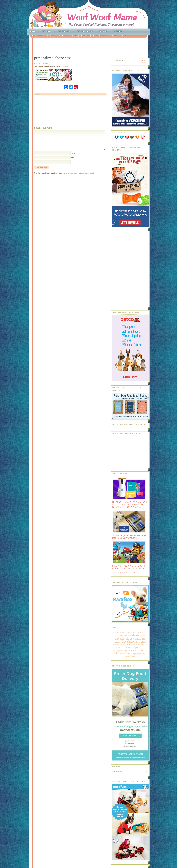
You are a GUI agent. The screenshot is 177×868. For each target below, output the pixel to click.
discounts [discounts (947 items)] (120, 639)
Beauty (74, 36)
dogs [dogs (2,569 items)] (129, 638)
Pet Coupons (64, 31)
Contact (115, 36)
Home (33, 31)
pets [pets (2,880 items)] (138, 647)
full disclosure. (65, 67)
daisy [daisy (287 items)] (130, 636)
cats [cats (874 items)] (137, 632)
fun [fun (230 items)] (139, 642)
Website (74, 162)
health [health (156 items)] (129, 645)
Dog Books (51, 36)
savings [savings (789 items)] (123, 653)
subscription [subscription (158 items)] (139, 654)
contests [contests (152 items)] (146, 633)
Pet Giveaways (37, 36)
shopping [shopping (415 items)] (131, 653)
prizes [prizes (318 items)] (128, 651)
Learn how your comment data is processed (78, 173)
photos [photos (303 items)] (115, 651)
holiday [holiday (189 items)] (138, 645)
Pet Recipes (63, 36)
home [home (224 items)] (142, 644)
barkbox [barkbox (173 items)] (128, 633)
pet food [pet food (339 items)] (131, 648)
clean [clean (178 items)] (141, 633)
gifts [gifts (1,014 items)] (143, 642)
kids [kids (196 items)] (146, 645)
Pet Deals (47, 31)
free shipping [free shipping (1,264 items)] (130, 642)
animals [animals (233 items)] (123, 633)
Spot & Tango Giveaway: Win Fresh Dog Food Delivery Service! (130, 537)
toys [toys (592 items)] (145, 653)
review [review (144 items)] (146, 651)
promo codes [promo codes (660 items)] (137, 651)
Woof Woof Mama (89, 14)
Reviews (103, 31)
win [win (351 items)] (133, 656)
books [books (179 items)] (133, 633)
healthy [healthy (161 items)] (133, 645)
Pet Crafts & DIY (85, 31)
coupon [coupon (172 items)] (117, 636)
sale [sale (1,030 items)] (116, 653)
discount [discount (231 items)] (143, 636)
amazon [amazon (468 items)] (116, 633)
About (124, 36)
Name (73, 153)
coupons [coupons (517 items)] (123, 636)
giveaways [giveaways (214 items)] (123, 644)
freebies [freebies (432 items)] (118, 642)
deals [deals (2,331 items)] (136, 635)
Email (73, 157)
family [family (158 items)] (135, 639)
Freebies (118, 31)
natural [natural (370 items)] (117, 648)
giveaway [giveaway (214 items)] (116, 644)
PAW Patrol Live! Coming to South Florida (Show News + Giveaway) (129, 567)
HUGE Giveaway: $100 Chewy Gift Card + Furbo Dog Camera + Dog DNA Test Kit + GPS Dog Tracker (129, 505)
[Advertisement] (91, 46)
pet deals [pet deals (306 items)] (124, 648)
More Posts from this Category (124, 573)
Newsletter (85, 36)
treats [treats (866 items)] (128, 656)
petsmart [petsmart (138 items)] (143, 648)
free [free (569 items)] (143, 639)
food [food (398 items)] (139, 639)
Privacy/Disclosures (100, 36)
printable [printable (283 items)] (122, 651)
